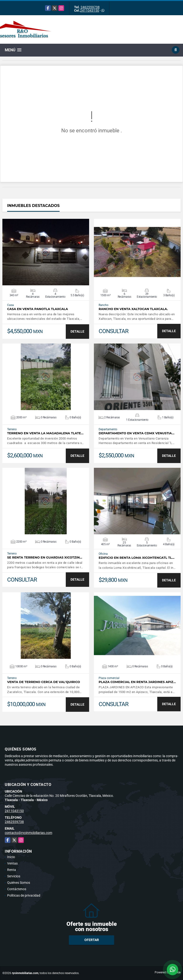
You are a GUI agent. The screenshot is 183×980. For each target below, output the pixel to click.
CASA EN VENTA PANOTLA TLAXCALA (38, 309)
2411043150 (90, 10)
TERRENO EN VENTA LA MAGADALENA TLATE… (45, 433)
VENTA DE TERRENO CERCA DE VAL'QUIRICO (44, 682)
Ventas (12, 863)
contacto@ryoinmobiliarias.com (28, 833)
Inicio (11, 857)
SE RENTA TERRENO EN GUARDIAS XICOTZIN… (45, 557)
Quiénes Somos (19, 883)
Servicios (14, 876)
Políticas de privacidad (24, 895)
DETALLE (77, 331)
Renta (12, 870)
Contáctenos (17, 889)
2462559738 (90, 7)
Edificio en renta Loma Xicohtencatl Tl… (137, 558)
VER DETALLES (46, 252)
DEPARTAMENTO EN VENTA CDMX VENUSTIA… (137, 433)
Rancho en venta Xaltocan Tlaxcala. (133, 309)
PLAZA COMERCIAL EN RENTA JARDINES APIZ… (137, 682)
